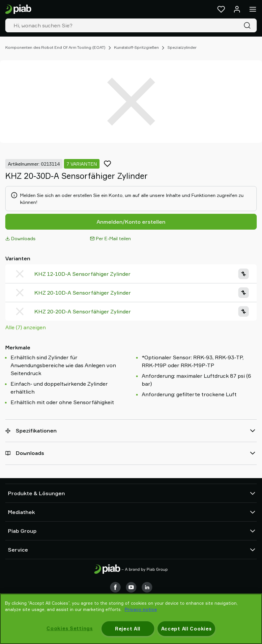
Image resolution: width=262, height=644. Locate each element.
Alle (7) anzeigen (26, 327)
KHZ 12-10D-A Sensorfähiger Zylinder (82, 274)
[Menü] (253, 9)
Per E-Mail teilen (110, 238)
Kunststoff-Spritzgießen (136, 47)
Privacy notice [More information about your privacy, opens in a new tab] (141, 609)
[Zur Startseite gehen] (18, 9)
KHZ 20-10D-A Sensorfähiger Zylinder (83, 293)
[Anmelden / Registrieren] (237, 9)
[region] (131, 619)
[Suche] (248, 25)
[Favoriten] (221, 9)
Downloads (20, 238)
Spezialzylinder (182, 47)
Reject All (128, 629)
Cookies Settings (70, 628)
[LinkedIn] (147, 587)
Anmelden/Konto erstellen (131, 222)
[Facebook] (115, 587)
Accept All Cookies (187, 629)
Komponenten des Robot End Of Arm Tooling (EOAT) (55, 47)
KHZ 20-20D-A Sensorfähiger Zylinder (83, 311)
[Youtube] (131, 587)
